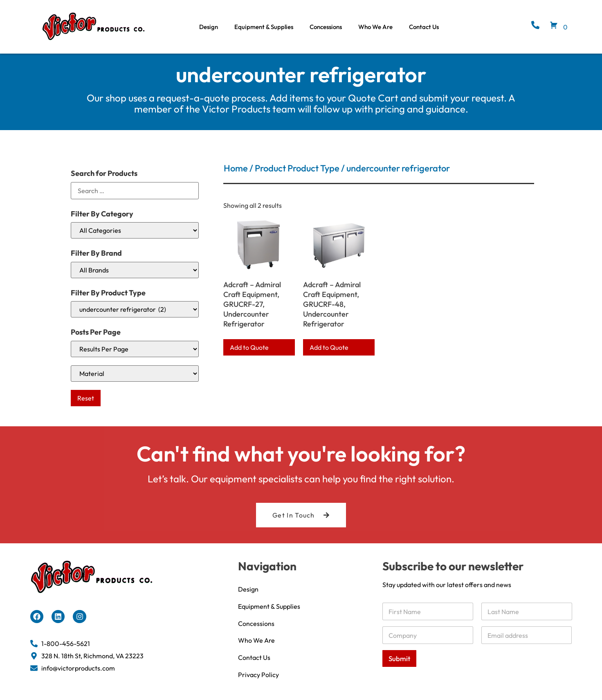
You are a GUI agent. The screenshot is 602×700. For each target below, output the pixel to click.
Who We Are (375, 27)
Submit (399, 658)
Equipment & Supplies (264, 27)
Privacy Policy (258, 675)
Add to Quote (249, 347)
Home (236, 168)
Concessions (326, 27)
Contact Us (424, 27)
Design (209, 27)
